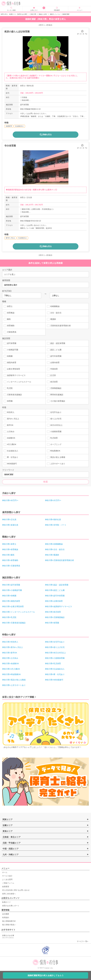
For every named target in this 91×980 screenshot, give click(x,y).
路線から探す (43, 14)
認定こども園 (54, 350)
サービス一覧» (82, 941)
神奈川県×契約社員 (53, 520)
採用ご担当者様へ (9, 894)
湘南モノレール (55, 14)
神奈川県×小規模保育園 (55, 658)
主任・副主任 (54, 313)
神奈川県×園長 (8, 555)
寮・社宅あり (11, 457)
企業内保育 (53, 363)
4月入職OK (10, 444)
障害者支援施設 (55, 395)
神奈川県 (33, 14)
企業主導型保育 (12, 369)
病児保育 (52, 382)
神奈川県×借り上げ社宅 (55, 647)
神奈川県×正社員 (9, 520)
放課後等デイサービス (15, 375)
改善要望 (6, 887)
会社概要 (6, 914)
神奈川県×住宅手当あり (55, 642)
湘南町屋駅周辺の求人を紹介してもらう (46, 975)
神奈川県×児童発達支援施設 (14, 623)
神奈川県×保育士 (9, 544)
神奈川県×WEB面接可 (54, 680)
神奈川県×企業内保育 (54, 601)
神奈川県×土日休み (10, 658)
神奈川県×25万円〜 (53, 500)
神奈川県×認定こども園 (55, 590)
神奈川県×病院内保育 (11, 601)
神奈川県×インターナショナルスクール (18, 612)
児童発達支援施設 (13, 395)
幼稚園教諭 (53, 306)
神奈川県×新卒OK (10, 653)
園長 (7, 319)
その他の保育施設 (56, 401)
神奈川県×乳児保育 (53, 664)
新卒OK (9, 425)
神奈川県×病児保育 (53, 612)
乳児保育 (52, 438)
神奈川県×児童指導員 (11, 566)
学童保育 (52, 369)
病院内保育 (10, 363)
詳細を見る (45, 135)
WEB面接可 (10, 464)
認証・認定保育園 (56, 343)
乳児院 (8, 388)
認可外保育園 (54, 356)
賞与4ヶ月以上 (11, 419)
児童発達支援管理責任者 (59, 326)
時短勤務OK (54, 451)
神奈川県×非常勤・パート (56, 525)
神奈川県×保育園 (52, 623)
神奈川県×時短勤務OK (11, 674)
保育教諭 (9, 313)
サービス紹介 (7, 876)
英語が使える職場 (56, 457)
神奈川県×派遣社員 (10, 525)
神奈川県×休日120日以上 (55, 653)
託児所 (51, 375)
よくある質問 (7, 879)
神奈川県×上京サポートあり (14, 685)
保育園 (8, 401)
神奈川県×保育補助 (10, 560)
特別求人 (9, 412)
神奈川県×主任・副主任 (55, 549)
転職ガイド (6, 902)
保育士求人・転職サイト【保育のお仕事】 (14, 14)
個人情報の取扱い (9, 925)
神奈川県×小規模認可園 (12, 590)
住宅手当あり (54, 412)
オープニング (54, 444)
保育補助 (9, 326)
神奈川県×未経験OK (10, 664)
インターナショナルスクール (17, 382)
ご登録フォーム (8, 883)
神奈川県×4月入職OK (11, 669)
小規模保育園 (54, 432)
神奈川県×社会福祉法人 (55, 669)
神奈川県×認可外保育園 (55, 596)
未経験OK (9, 438)
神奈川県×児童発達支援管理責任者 (59, 560)
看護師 (51, 319)
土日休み (9, 432)
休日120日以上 (55, 425)
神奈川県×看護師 (52, 555)
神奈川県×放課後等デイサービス (59, 606)
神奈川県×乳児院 (9, 617)
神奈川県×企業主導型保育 (13, 606)
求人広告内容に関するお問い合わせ (16, 890)
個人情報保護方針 (9, 921)
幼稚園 (8, 356)
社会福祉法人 (11, 451)
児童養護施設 (54, 388)
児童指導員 (10, 332)
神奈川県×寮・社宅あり (55, 674)
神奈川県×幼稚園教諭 (54, 544)
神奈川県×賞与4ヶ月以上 (12, 647)
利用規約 (6, 918)
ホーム (5, 872)
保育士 (8, 306)
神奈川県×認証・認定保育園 (57, 585)
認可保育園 (10, 343)
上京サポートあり (56, 464)
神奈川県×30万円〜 (10, 500)
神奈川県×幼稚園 (9, 596)
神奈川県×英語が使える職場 (14, 680)
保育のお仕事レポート (11, 906)
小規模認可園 (11, 350)
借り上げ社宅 (54, 419)
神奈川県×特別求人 (10, 642)
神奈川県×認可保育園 (11, 585)
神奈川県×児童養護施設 (55, 617)
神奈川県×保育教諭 (10, 549)
